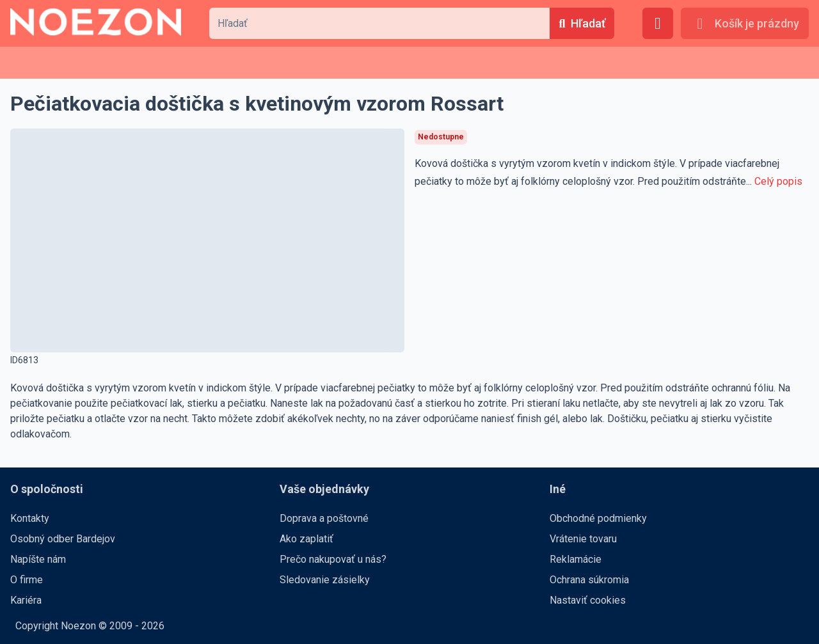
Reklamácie (576, 559)
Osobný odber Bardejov (63, 539)
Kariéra (26, 600)
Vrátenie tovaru (583, 539)
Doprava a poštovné (324, 518)
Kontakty (30, 518)
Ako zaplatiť (306, 539)
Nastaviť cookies (588, 600)
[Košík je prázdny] (745, 23)
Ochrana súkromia (589, 580)
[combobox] (379, 23)
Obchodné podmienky (598, 518)
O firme (27, 580)
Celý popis (778, 181)
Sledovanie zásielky (325, 580)
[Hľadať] (582, 23)
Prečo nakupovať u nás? (333, 559)
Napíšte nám (38, 559)
